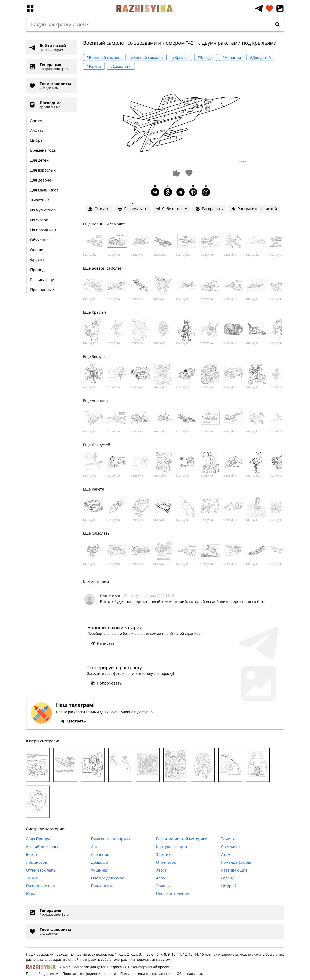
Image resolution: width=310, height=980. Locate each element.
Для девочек (42, 180)
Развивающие (43, 280)
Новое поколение (173, 894)
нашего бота (254, 602)
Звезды (98, 356)
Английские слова (43, 847)
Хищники (100, 870)
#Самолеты (121, 66)
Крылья (99, 312)
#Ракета (94, 66)
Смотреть (73, 721)
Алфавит (38, 130)
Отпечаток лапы (41, 870)
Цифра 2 (229, 886)
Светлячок (231, 847)
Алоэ (161, 878)
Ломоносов (37, 862)
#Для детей (260, 57)
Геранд (228, 878)
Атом (226, 854)
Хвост (161, 870)
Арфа (96, 847)
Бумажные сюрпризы (111, 839)
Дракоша (99, 862)
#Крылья (180, 57)
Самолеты (101, 533)
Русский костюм (41, 886)
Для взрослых (43, 170)
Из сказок (39, 220)
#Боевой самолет (147, 57)
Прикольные (42, 290)
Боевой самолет (107, 268)
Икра (31, 894)
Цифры (37, 140)
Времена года (43, 150)
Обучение (40, 240)
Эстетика (164, 854)
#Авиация (232, 57)
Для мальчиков (44, 190)
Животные (40, 200)
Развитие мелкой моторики (182, 839)
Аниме (36, 120)
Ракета (98, 489)
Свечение (100, 854)
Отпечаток (166, 862)
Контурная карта (172, 847)
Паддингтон (102, 886)
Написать (103, 643)
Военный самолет (108, 224)
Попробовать (106, 683)
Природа (39, 270)
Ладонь (163, 886)
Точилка (229, 839)
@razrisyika (133, 596)
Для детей (40, 160)
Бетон (32, 854)
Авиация (100, 401)
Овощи (37, 250)
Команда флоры (236, 862)
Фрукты (37, 260)
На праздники (43, 230)
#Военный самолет (104, 57)
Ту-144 (32, 878)
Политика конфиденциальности (89, 974)
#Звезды (206, 57)
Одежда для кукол (108, 878)
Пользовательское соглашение (146, 974)
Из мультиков (43, 210)
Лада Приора (38, 839)
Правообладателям (42, 974)
